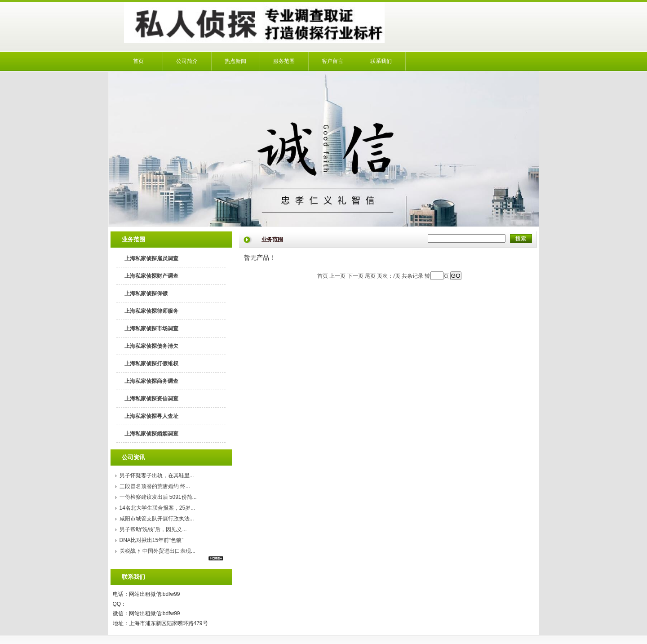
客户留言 (332, 61)
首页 (138, 61)
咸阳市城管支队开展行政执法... (157, 519)
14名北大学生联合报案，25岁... (157, 508)
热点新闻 (235, 61)
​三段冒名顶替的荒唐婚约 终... (155, 486)
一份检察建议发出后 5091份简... (158, 497)
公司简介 (187, 61)
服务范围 (284, 61)
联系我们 (381, 61)
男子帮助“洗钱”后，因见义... (153, 529)
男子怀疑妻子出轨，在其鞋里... (157, 475)
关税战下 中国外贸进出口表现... (157, 551)
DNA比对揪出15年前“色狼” (152, 540)
